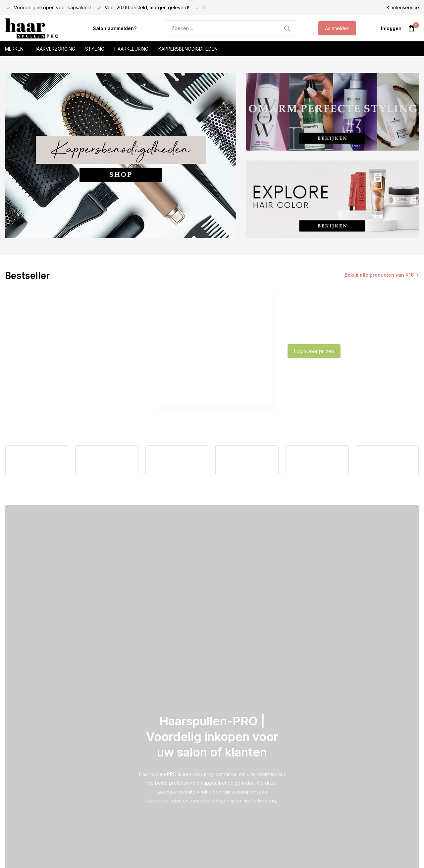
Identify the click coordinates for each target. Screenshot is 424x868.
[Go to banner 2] (333, 112)
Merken (14, 49)
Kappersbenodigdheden (188, 49)
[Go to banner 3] (333, 199)
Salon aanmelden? (115, 28)
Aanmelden (337, 28)
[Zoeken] (231, 28)
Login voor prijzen (314, 351)
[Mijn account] (391, 28)
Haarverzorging (54, 49)
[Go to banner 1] (121, 156)
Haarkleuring (131, 49)
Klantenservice (403, 7)
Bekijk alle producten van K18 (379, 275)
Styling (95, 49)
